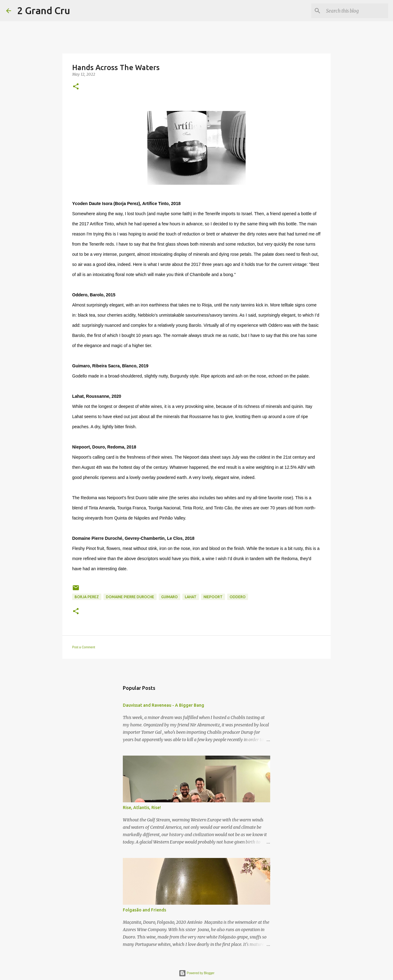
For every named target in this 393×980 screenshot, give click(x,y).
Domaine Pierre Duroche (130, 597)
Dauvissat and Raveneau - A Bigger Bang (163, 705)
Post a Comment (84, 647)
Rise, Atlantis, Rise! (142, 808)
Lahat (191, 597)
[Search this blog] (356, 11)
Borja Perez (87, 597)
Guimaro (169, 597)
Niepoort (213, 597)
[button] (76, 87)
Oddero (238, 597)
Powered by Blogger (197, 973)
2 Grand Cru (44, 10)
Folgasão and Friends (144, 910)
